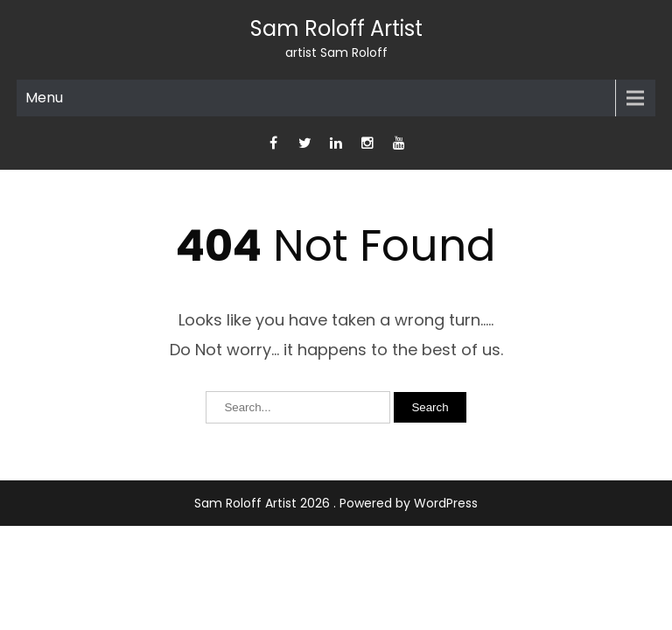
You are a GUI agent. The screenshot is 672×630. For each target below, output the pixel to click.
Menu (44, 98)
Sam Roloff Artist (336, 28)
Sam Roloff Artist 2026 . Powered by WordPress (336, 503)
